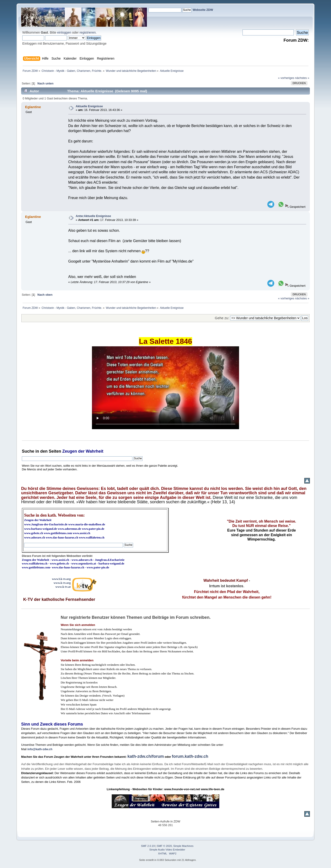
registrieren (88, 32)
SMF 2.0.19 (148, 846)
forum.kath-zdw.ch (190, 756)
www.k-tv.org (62, 583)
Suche (28, 451)
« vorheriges (286, 78)
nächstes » (302, 78)
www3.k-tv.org (61, 579)
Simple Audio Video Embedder (167, 850)
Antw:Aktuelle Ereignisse (93, 216)
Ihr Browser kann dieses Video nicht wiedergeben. (165, 388)
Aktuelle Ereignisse (89, 106)
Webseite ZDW (203, 10)
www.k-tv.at (63, 587)
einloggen (64, 32)
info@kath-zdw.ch (40, 749)
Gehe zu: (222, 318)
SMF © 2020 (164, 846)
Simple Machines (183, 846)
